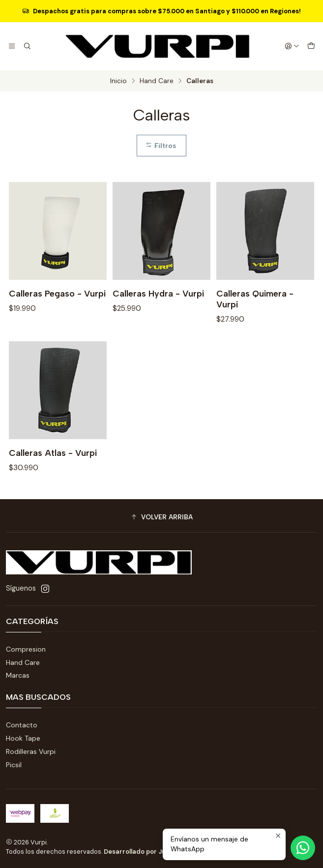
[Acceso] (292, 46)
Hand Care (157, 81)
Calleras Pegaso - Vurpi (57, 293)
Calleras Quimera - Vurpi (255, 299)
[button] (161, 517)
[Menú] (12, 46)
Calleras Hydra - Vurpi (158, 293)
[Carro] (311, 46)
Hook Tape (23, 738)
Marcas (18, 675)
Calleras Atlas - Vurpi (53, 486)
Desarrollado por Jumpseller (148, 852)
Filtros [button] (161, 146)
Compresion (26, 649)
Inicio (118, 81)
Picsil (14, 765)
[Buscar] (27, 46)
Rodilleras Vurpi (31, 751)
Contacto (22, 725)
